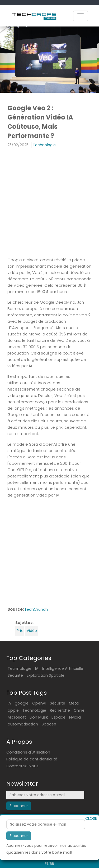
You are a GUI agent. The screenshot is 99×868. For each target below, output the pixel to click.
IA (37, 668)
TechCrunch (36, 609)
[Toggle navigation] (81, 16)
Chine (79, 710)
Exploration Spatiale (46, 675)
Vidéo (32, 631)
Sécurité (15, 675)
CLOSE (91, 820)
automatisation (23, 724)
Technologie (44, 145)
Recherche (60, 710)
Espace (58, 717)
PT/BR (49, 864)
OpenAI (39, 703)
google (22, 703)
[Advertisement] (49, 203)
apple (13, 710)
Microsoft (17, 717)
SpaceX (49, 724)
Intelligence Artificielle (63, 668)
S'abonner (19, 837)
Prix (20, 631)
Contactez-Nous (22, 766)
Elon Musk (39, 717)
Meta (74, 703)
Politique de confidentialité (32, 759)
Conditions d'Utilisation (28, 752)
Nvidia (75, 717)
